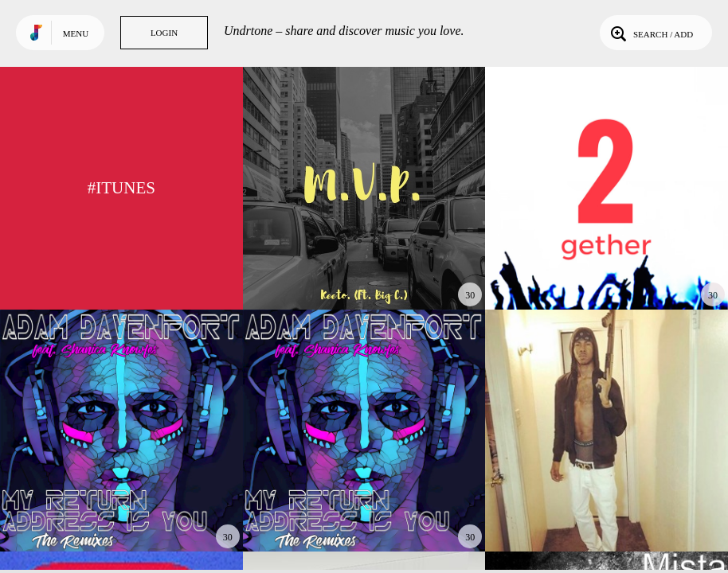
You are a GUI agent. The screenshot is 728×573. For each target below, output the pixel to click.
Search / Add (650, 33)
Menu (76, 33)
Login (164, 33)
